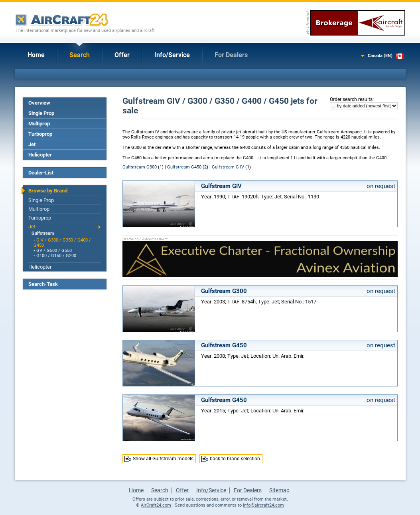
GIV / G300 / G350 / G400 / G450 (62, 243)
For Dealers (231, 55)
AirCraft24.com (156, 505)
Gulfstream (43, 233)
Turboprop (40, 134)
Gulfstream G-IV (228, 167)
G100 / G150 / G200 (56, 256)
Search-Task (43, 284)
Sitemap (279, 490)
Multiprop (39, 124)
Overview (39, 103)
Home (36, 55)
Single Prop (41, 113)
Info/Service (172, 55)
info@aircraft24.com (263, 505)
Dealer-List (41, 173)
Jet (32, 144)
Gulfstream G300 (140, 167)
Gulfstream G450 (184, 167)
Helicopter (40, 155)
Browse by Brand (48, 191)
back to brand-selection (235, 459)
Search (80, 55)
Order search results (351, 99)
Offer (122, 55)
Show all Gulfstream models (163, 459)
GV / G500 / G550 (54, 251)
